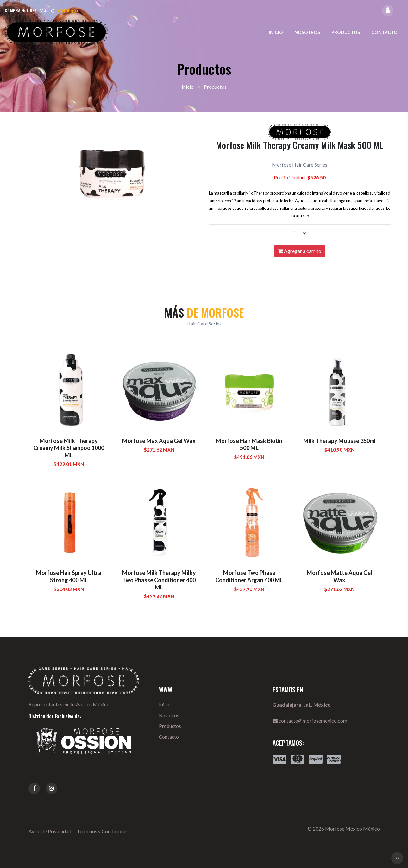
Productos (346, 32)
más (59, 10)
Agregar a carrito (300, 251)
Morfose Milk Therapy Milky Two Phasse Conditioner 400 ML (159, 580)
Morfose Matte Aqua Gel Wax (339, 576)
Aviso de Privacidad (50, 831)
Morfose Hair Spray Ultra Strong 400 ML (69, 576)
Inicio (276, 32)
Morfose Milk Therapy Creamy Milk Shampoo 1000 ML (69, 448)
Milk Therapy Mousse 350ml (339, 441)
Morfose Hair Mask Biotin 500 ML (249, 444)
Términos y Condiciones (103, 831)
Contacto (384, 32)
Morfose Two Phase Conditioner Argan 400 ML (249, 576)
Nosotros (307, 32)
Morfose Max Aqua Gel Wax (159, 441)
